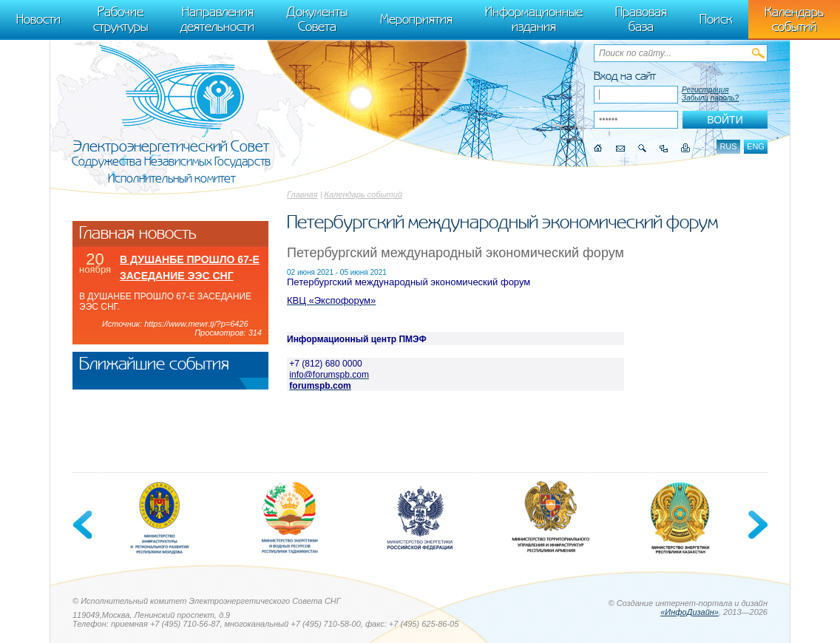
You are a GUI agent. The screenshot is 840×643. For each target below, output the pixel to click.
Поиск (716, 19)
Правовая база (641, 19)
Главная (302, 194)
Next (756, 525)
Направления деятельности (217, 19)
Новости (38, 19)
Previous (84, 525)
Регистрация (705, 90)
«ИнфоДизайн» (690, 612)
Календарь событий (363, 194)
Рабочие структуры (121, 19)
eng (756, 146)
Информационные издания (534, 19)
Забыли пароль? (710, 98)
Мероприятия (416, 19)
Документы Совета (317, 19)
